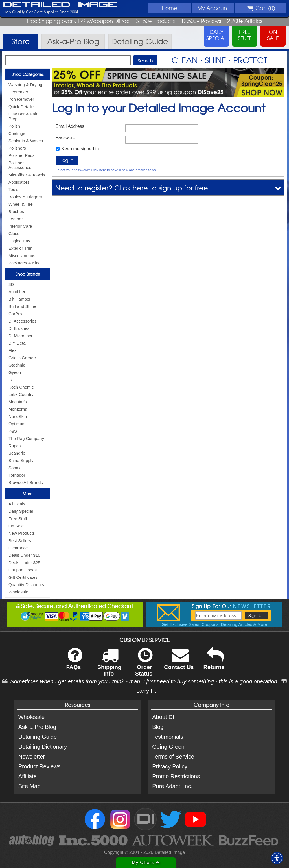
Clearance (18, 548)
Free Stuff (18, 519)
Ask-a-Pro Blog (37, 727)
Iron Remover (21, 99)
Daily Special (21, 511)
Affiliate (28, 776)
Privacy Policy (170, 766)
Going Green (168, 747)
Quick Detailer (22, 107)
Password (65, 138)
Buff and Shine (22, 306)
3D (11, 284)
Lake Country (21, 394)
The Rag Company (26, 438)
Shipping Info (110, 666)
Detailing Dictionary (43, 747)
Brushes (16, 211)
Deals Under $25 (24, 563)
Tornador (17, 475)
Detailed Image (60, 5)
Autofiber (17, 292)
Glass (14, 234)
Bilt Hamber (19, 299)
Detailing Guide (38, 737)
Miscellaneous (22, 256)
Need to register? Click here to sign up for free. (133, 188)
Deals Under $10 (24, 555)
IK (10, 380)
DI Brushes (19, 328)
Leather (16, 219)
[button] (277, 858)
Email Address (70, 126)
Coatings (17, 133)
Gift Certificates (23, 577)
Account (213, 8)
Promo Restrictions (176, 776)
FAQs (74, 662)
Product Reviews (40, 766)
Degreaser (18, 92)
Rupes (15, 446)
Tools (13, 189)
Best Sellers (20, 541)
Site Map (29, 786)
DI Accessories (22, 321)
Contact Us (179, 662)
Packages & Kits (24, 263)
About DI (163, 717)
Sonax (15, 468)
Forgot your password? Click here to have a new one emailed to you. (107, 170)
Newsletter (32, 757)
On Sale (16, 526)
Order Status (144, 666)
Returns (214, 662)
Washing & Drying (25, 85)
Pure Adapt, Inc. (172, 786)
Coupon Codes (23, 570)
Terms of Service (173, 757)
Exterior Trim (20, 248)
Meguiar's (18, 402)
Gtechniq (17, 365)
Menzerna (18, 409)
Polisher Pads (22, 155)
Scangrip (17, 453)
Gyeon (15, 372)
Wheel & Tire (21, 204)
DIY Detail (18, 343)
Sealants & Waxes (26, 141)
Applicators (19, 182)
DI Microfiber (20, 336)
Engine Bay (19, 241)
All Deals (17, 504)
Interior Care (20, 226)
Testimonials (168, 737)
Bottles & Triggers (25, 197)
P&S (13, 431)
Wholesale (18, 592)
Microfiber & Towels (27, 175)
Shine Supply (21, 460)
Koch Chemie (21, 387)
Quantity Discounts (26, 585)
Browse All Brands (26, 482)
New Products (22, 533)
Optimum (17, 424)
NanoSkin (18, 416)
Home (169, 8)
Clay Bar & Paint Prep (24, 116)
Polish (14, 126)
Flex (12, 350)
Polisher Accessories (20, 165)
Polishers (17, 148)
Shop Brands (28, 274)
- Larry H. (144, 691)
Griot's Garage (22, 358)
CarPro (15, 314)
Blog (158, 727)
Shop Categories (28, 74)
